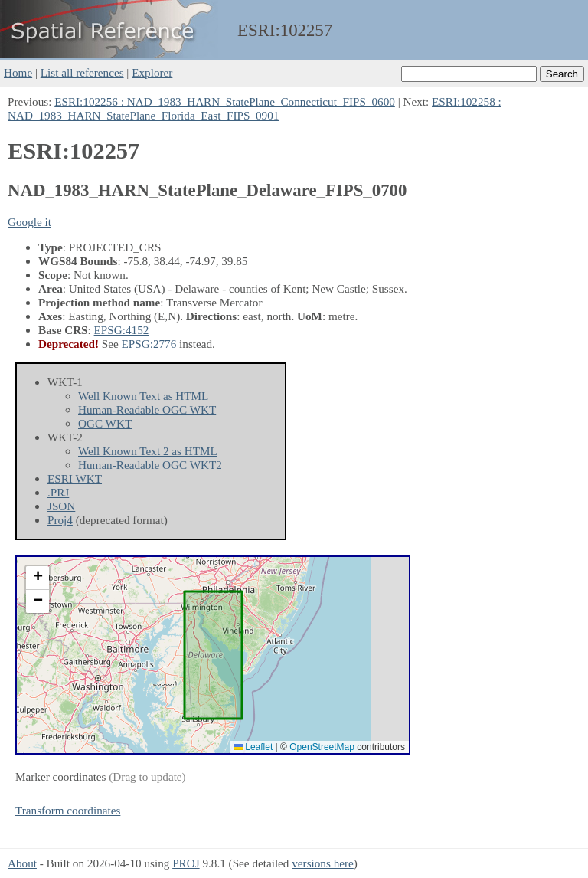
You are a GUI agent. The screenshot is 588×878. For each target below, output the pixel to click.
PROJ (186, 863)
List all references (82, 72)
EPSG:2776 (149, 344)
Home (18, 72)
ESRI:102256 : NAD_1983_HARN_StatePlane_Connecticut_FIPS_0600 (225, 102)
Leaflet (253, 747)
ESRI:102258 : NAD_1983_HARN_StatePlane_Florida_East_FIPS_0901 (255, 108)
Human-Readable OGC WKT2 (150, 465)
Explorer (152, 72)
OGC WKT (105, 423)
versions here (323, 863)
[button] (38, 578)
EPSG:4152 (122, 330)
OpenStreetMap (322, 747)
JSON (61, 506)
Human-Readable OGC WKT (147, 410)
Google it (29, 222)
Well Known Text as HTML (143, 396)
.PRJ (58, 492)
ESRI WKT (75, 478)
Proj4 (60, 520)
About (22, 863)
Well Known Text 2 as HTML (148, 451)
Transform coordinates (68, 810)
